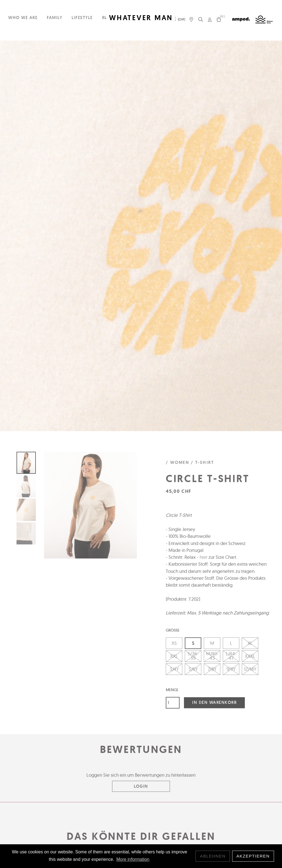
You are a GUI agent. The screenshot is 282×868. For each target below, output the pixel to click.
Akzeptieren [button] (253, 856)
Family (55, 18)
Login (141, 789)
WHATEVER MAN (141, 18)
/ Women (177, 466)
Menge (172, 693)
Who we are (23, 18)
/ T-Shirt (202, 466)
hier (204, 560)
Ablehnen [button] (213, 856)
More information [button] (133, 859)
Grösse (173, 633)
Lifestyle (82, 18)
